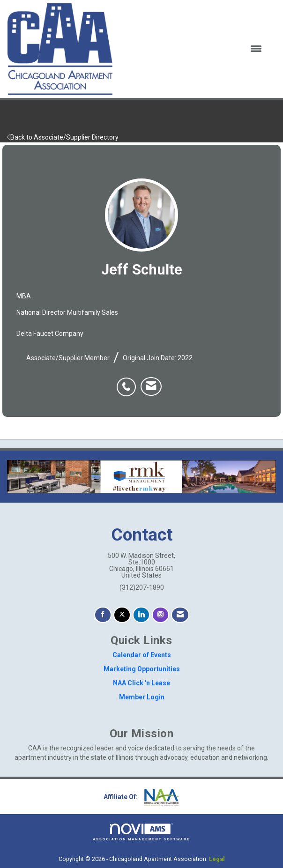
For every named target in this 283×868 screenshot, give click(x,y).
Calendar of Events (142, 655)
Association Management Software (141, 832)
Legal (217, 859)
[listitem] (129, 382)
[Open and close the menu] (193, 49)
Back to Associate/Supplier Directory (63, 137)
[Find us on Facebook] (103, 615)
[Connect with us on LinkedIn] (141, 615)
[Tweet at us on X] (122, 615)
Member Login (142, 697)
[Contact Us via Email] (180, 615)
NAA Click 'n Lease (141, 683)
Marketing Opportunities (142, 669)
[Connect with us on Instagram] (160, 615)
